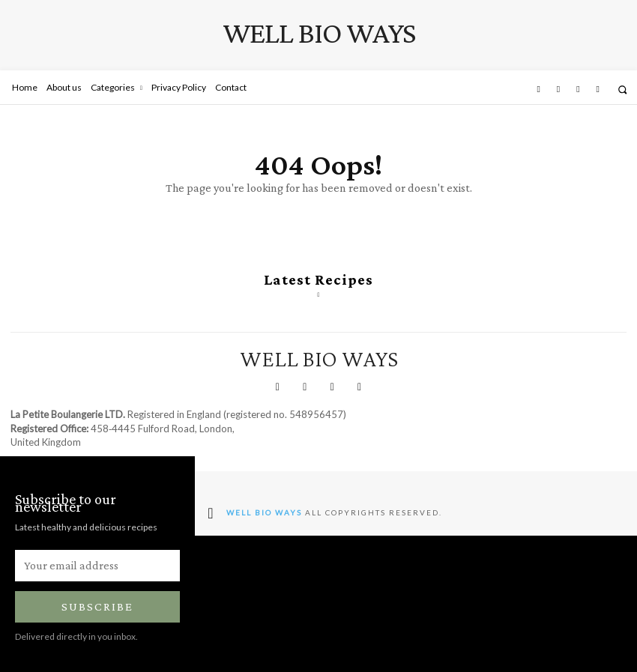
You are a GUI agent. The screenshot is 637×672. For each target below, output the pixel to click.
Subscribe (97, 606)
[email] (97, 566)
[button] (622, 90)
